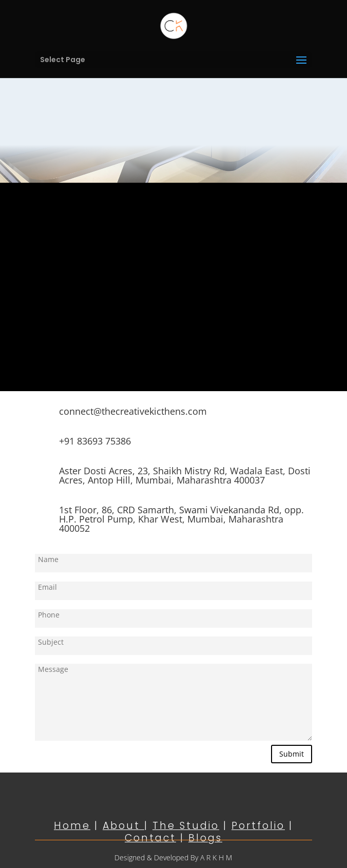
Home (72, 826)
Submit (292, 754)
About (123, 826)
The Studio (186, 826)
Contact (150, 838)
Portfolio (258, 826)
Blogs (205, 838)
